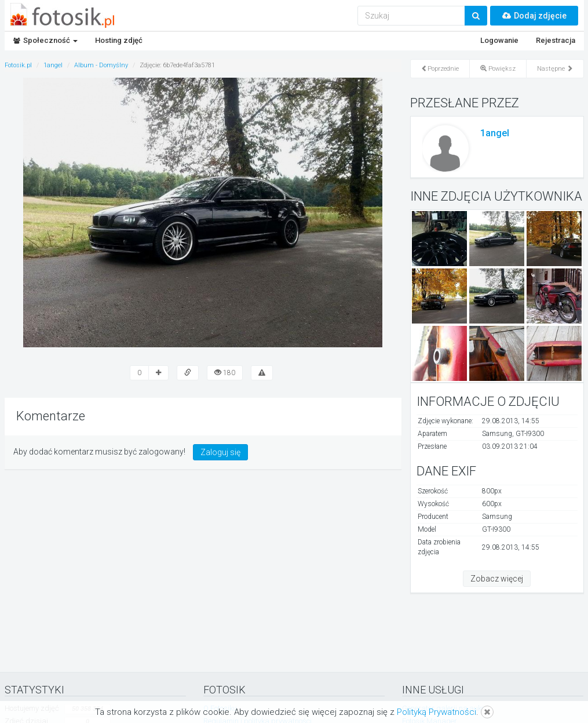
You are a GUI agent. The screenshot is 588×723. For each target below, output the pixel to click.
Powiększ (498, 69)
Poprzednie (440, 69)
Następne (555, 69)
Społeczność (45, 40)
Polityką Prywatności (437, 712)
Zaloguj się (220, 452)
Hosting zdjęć (119, 40)
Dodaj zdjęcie (534, 16)
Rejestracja (556, 40)
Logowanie (499, 40)
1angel (495, 133)
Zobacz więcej (497, 579)
